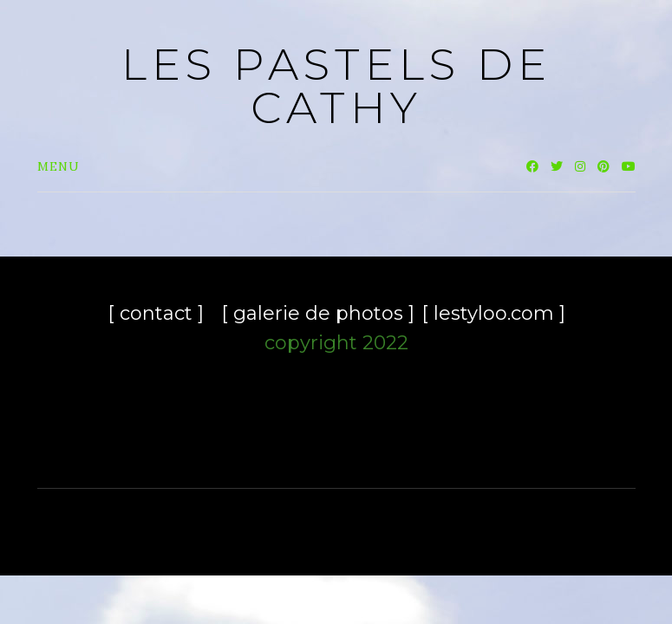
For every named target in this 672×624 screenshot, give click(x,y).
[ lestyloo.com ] (493, 313)
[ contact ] (156, 313)
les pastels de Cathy (336, 86)
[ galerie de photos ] (318, 313)
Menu (59, 166)
